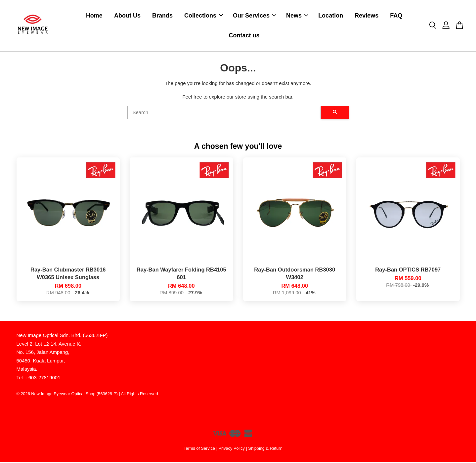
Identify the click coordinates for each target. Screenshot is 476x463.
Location (331, 16)
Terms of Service (199, 449)
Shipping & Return (265, 449)
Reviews (367, 16)
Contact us (244, 36)
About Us (127, 16)
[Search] (224, 113)
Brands (162, 16)
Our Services (255, 16)
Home (94, 16)
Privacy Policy (232, 449)
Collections (204, 16)
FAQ (396, 16)
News (297, 16)
